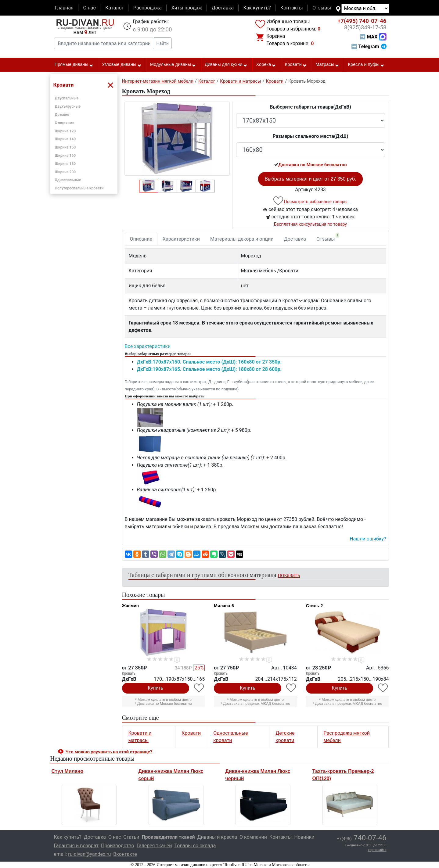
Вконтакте (125, 854)
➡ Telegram (369, 47)
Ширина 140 (65, 139)
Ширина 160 (65, 156)
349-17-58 (365, 27)
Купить (156, 688)
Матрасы (327, 65)
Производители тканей (168, 837)
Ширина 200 (65, 172)
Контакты (291, 8)
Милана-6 (224, 606)
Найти (163, 43)
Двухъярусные (68, 106)
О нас (89, 8)
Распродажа (148, 8)
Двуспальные (67, 98)
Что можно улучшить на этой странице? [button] (109, 752)
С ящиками (65, 123)
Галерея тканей (154, 846)
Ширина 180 (65, 164)
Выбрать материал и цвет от (310, 179)
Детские (62, 115)
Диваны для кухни (226, 65)
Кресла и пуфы (366, 65)
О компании (253, 837)
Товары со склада (195, 846)
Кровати (296, 65)
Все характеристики (148, 346)
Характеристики (181, 239)
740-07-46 (362, 21)
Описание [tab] (141, 239)
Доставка (223, 8)
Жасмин (131, 606)
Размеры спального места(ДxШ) (311, 136)
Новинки (304, 837)
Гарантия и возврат (76, 846)
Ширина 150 (65, 147)
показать (289, 575)
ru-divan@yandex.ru (89, 854)
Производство (118, 846)
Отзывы (322, 8)
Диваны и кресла (217, 837)
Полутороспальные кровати (79, 188)
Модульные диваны (173, 65)
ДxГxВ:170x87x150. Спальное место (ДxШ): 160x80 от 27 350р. (209, 362)
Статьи (131, 837)
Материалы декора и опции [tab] (242, 239)
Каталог (114, 8)
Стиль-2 (315, 606)
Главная (64, 8)
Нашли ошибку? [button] (368, 539)
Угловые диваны (122, 65)
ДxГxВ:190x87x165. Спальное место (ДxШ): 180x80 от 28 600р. (209, 369)
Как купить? (257, 8)
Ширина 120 (65, 131)
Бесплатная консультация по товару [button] (310, 224)
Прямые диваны (74, 65)
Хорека (266, 65)
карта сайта (377, 850)
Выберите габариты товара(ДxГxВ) (310, 107)
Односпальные (68, 180)
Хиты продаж (187, 8)
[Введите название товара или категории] (104, 43)
